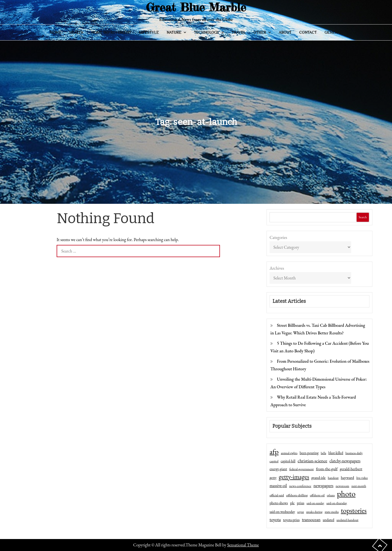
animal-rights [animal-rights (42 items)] (289, 453)
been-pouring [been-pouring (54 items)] (309, 453)
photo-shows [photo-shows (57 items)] (279, 503)
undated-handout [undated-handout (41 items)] (347, 520)
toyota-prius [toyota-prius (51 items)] (291, 520)
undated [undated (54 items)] (328, 520)
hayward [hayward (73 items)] (347, 477)
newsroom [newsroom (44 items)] (342, 486)
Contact (308, 32)
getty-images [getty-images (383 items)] (294, 477)
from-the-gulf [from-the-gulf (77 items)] (327, 469)
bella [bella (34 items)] (323, 453)
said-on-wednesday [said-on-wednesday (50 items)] (282, 512)
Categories (278, 237)
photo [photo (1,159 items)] (346, 494)
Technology (206, 32)
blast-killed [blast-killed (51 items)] (336, 453)
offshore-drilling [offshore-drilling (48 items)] (297, 495)
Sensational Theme (243, 545)
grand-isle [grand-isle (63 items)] (318, 478)
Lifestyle (149, 32)
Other (260, 32)
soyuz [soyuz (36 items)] (301, 512)
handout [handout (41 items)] (333, 478)
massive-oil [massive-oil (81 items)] (278, 486)
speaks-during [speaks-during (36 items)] (314, 512)
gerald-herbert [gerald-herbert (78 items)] (351, 469)
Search (363, 217)
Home (56, 32)
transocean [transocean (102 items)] (311, 519)
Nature (174, 32)
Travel (239, 32)
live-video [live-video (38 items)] (362, 478)
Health (76, 32)
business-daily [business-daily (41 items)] (354, 453)
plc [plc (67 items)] (293, 503)
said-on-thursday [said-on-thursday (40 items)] (337, 503)
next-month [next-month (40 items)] (359, 486)
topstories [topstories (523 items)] (354, 511)
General (333, 32)
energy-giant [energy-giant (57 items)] (278, 469)
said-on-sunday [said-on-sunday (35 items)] (315, 503)
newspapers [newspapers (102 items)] (324, 485)
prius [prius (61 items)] (301, 503)
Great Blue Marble (196, 7)
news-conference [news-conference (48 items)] (300, 486)
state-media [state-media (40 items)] (332, 512)
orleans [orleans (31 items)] (331, 495)
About (285, 32)
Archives (277, 268)
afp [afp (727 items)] (274, 452)
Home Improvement (111, 32)
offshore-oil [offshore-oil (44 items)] (317, 495)
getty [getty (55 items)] (273, 478)
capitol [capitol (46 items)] (274, 461)
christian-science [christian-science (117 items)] (312, 461)
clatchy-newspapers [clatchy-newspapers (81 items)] (345, 461)
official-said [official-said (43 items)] (277, 495)
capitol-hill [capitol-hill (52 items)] (288, 461)
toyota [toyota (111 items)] (275, 519)
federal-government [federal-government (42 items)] (302, 469)
